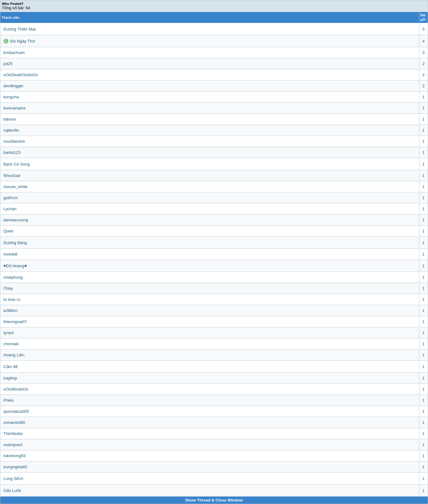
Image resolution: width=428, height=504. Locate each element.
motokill (10, 254)
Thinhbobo (13, 434)
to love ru (12, 299)
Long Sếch (13, 479)
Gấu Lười (12, 491)
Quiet (8, 231)
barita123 (12, 152)
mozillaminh (14, 141)
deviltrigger (13, 86)
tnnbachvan (14, 53)
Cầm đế (11, 367)
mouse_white (16, 187)
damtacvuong (16, 220)
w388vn (10, 311)
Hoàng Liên (14, 355)
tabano (10, 119)
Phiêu (9, 400)
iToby (8, 288)
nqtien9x (11, 130)
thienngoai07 (15, 322)
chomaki (11, 344)
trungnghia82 (15, 467)
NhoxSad (12, 176)
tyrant (8, 333)
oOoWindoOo (16, 389)
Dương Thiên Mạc (20, 29)
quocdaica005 (16, 411)
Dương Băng (15, 243)
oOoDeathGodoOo (20, 75)
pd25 (8, 64)
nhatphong (13, 277)
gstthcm (11, 198)
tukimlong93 (14, 456)
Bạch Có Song (17, 164)
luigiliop (10, 378)
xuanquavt (13, 445)
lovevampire (14, 108)
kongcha (11, 97)
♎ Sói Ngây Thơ (19, 41)
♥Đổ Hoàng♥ (15, 266)
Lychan (10, 209)
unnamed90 (14, 422)
